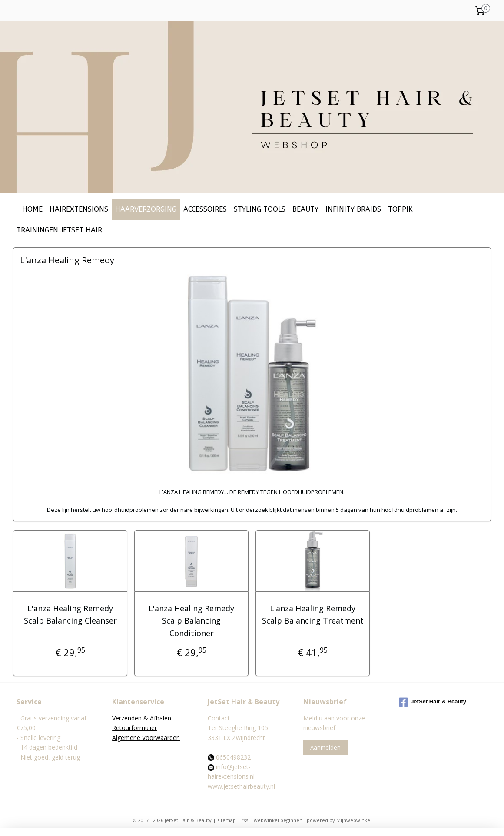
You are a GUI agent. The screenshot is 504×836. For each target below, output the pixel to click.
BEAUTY (305, 209)
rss (245, 820)
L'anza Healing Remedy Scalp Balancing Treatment (312, 615)
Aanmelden (325, 747)
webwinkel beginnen (278, 820)
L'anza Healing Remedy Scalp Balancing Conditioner (191, 621)
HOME (32, 209)
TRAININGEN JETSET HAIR (59, 230)
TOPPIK (400, 209)
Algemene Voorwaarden (146, 738)
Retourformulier (134, 728)
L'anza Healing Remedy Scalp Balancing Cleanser (70, 615)
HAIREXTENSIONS (79, 209)
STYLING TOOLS (260, 209)
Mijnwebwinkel (354, 820)
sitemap (227, 820)
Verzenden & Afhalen (142, 718)
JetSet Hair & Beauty (433, 702)
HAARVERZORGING (146, 209)
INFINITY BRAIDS (353, 209)
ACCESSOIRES (205, 209)
